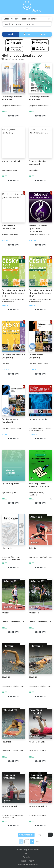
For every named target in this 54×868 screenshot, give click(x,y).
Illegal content (27, 861)
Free (27, 34)
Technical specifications (27, 850)
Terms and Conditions (27, 865)
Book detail (14, 116)
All (11, 34)
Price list (27, 857)
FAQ (27, 853)
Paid (43, 34)
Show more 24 (26, 835)
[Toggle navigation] (7, 5)
